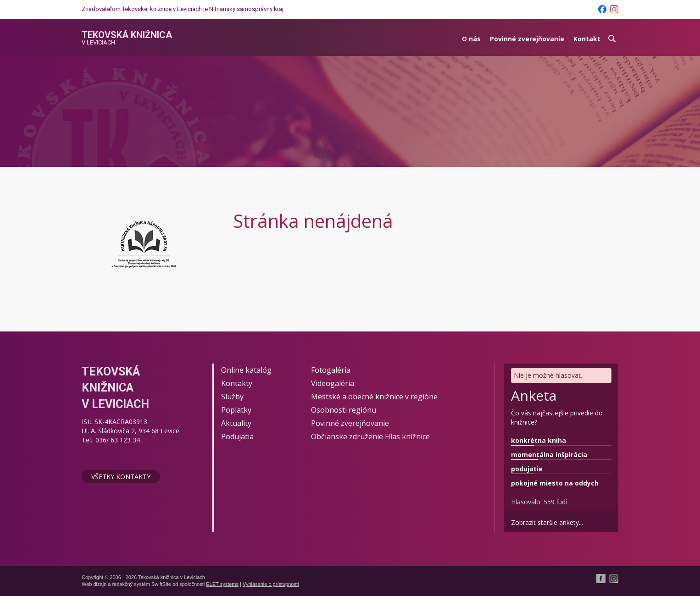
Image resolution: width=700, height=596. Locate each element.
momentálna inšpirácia (549, 455)
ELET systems (222, 584)
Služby (232, 397)
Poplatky (236, 410)
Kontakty (237, 383)
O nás (471, 39)
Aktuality (236, 423)
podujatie (527, 469)
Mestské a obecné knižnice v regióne (374, 397)
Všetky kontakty (121, 477)
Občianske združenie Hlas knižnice (370, 436)
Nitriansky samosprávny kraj (246, 9)
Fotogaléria (331, 370)
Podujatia (237, 436)
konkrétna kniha (539, 440)
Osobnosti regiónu (344, 410)
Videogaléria (333, 383)
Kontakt (587, 39)
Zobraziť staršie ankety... (547, 522)
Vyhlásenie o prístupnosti (271, 584)
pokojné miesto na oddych (555, 483)
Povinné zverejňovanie (527, 39)
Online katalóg (246, 370)
